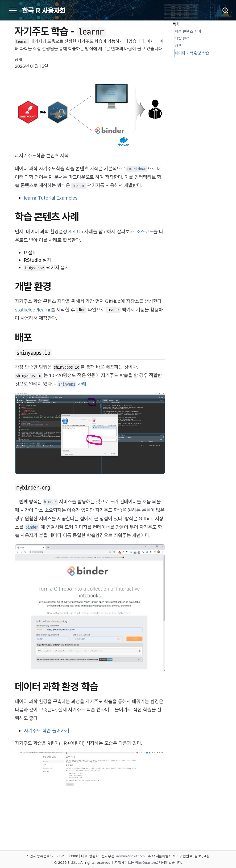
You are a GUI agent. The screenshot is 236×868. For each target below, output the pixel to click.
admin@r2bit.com (130, 856)
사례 (72, 384)
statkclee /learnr (33, 310)
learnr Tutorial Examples (51, 198)
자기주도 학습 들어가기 (47, 731)
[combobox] (223, 10)
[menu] (13, 10)
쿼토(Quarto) (145, 862)
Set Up (76, 232)
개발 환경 (182, 39)
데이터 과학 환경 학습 (192, 53)
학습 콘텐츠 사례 (188, 31)
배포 (178, 46)
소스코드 (145, 232)
